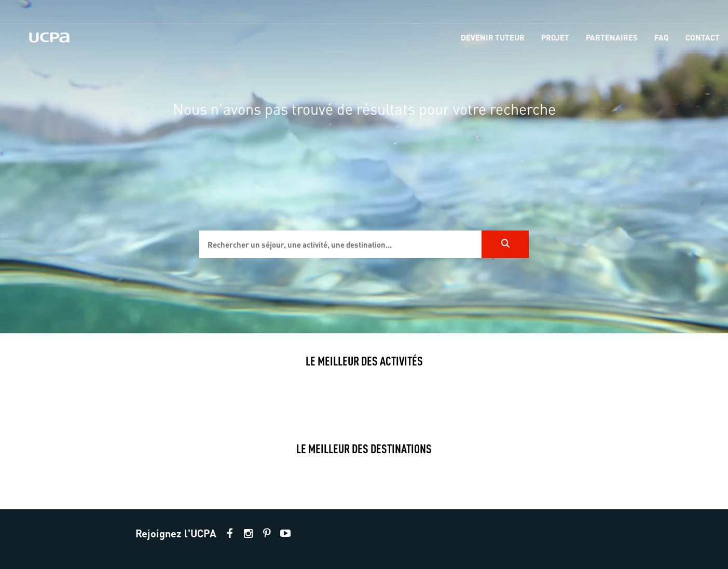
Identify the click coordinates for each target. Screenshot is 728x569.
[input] (341, 244)
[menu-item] (493, 38)
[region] (364, 167)
